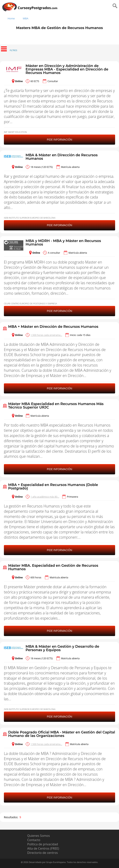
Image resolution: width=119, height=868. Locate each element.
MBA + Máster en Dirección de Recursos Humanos (53, 327)
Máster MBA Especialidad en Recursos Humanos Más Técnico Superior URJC (56, 406)
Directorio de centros (42, 853)
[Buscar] (115, 12)
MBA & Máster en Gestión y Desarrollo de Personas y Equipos (62, 648)
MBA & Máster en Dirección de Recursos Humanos (62, 157)
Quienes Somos (38, 836)
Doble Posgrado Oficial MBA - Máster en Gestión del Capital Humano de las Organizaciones (62, 734)
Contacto (34, 840)
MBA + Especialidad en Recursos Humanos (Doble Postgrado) (53, 487)
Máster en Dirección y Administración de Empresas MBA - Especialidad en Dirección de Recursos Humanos (67, 69)
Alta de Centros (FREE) (43, 848)
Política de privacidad (43, 844)
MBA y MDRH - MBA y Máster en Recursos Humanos (63, 243)
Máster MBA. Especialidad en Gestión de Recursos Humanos (53, 567)
